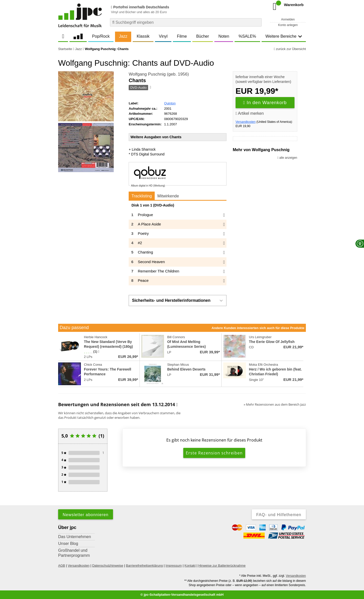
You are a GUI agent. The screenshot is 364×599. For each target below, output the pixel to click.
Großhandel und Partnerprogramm (74, 553)
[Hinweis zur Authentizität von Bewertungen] (99, 352)
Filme (182, 36)
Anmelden (288, 19)
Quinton (170, 103)
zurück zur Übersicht (290, 49)
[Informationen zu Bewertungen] (177, 405)
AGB (62, 566)
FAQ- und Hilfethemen (279, 515)
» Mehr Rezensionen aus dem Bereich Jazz (275, 404)
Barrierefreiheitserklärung (144, 566)
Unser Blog (68, 544)
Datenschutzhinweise (108, 566)
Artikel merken (250, 113)
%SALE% (247, 36)
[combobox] (186, 22)
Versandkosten (246, 122)
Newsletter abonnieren (86, 515)
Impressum (174, 566)
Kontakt (190, 566)
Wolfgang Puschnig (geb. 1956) (159, 74)
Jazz (123, 36)
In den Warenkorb (265, 103)
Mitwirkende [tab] (168, 196)
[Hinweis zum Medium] (150, 88)
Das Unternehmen (75, 537)
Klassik (143, 36)
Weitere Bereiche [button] (284, 36)
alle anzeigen (287, 158)
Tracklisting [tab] (142, 196)
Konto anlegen (288, 25)
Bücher (203, 36)
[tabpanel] (178, 244)
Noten (224, 36)
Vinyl (163, 36)
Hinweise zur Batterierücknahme (222, 566)
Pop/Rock (101, 36)
